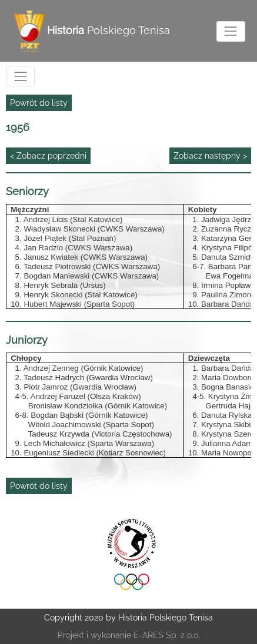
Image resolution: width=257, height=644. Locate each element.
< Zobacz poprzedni (48, 156)
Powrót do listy (39, 103)
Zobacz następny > (210, 156)
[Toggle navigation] (231, 31)
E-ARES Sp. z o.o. (167, 635)
